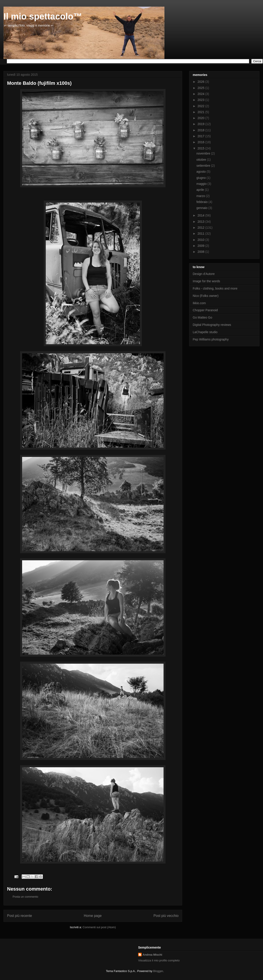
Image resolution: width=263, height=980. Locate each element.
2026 (201, 82)
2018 (201, 130)
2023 (201, 100)
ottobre (202, 160)
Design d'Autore (204, 274)
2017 (201, 136)
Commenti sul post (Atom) (99, 927)
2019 (201, 124)
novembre (204, 153)
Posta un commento (25, 897)
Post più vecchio (166, 916)
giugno (202, 178)
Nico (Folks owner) (206, 296)
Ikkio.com (199, 303)
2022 (201, 106)
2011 (201, 234)
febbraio (202, 202)
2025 (201, 88)
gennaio (202, 208)
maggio (202, 184)
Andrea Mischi (152, 955)
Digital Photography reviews (212, 325)
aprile (201, 190)
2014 (201, 215)
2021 (201, 112)
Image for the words (206, 281)
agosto (202, 172)
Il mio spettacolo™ (43, 16)
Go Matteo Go (202, 317)
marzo (201, 196)
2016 (201, 142)
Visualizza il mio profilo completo (159, 960)
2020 (201, 118)
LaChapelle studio (205, 332)
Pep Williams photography (211, 339)
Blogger (158, 971)
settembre (204, 166)
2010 (201, 240)
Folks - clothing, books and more (215, 288)
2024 (201, 94)
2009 (201, 246)
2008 (201, 252)
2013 (201, 222)
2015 (201, 148)
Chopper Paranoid (205, 310)
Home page (93, 916)
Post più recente (20, 916)
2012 (201, 228)
